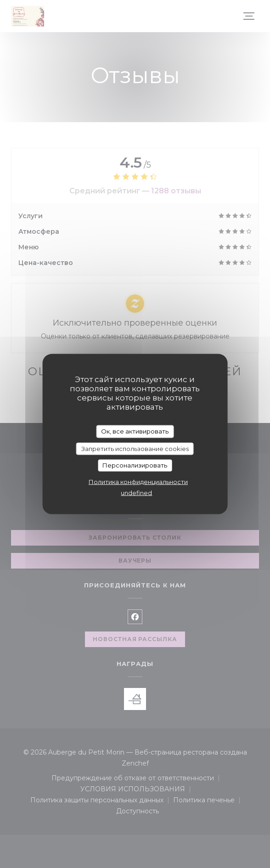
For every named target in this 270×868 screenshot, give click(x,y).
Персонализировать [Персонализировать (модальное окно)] (135, 465)
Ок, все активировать (135, 431)
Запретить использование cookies (135, 448)
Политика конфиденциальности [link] (138, 481)
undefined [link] (136, 492)
